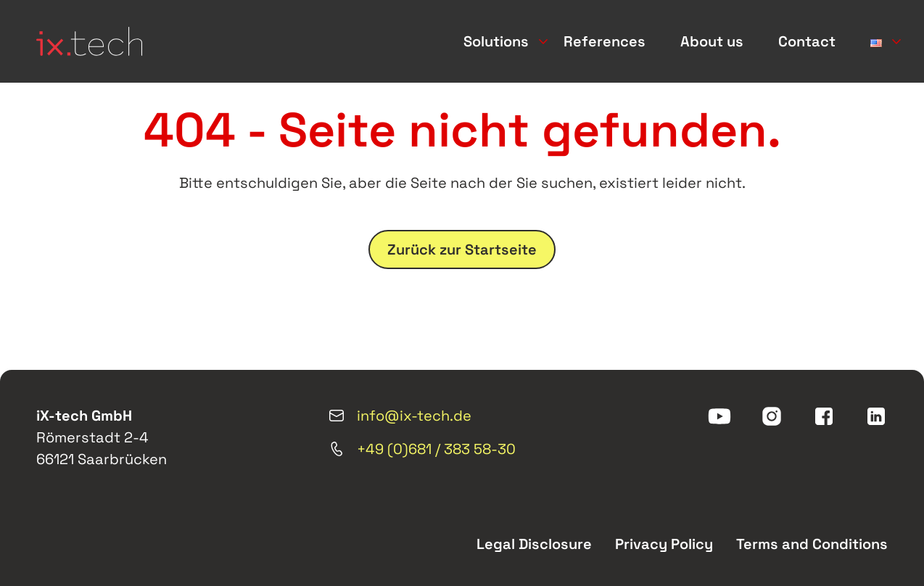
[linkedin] (876, 416)
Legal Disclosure (534, 544)
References (605, 41)
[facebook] (824, 416)
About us (712, 41)
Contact (807, 41)
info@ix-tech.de (400, 416)
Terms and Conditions (812, 544)
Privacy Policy (664, 544)
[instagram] (772, 416)
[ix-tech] (89, 41)
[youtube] (719, 416)
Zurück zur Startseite (462, 249)
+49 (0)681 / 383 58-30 (422, 449)
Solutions (496, 41)
